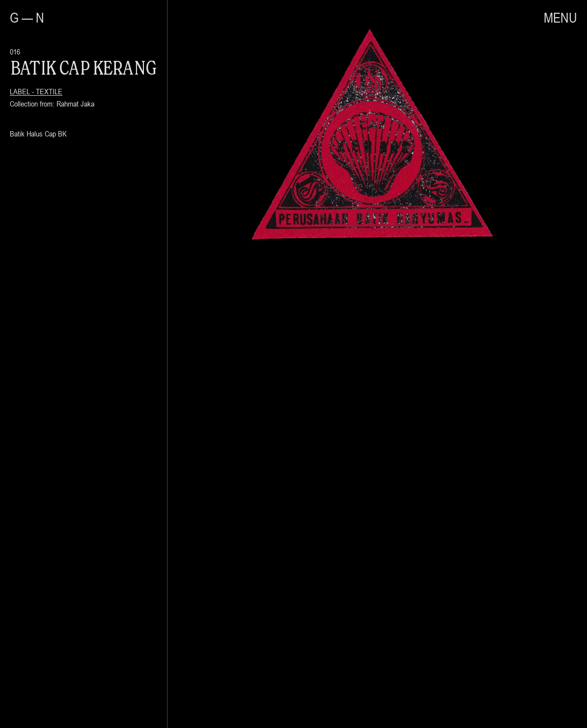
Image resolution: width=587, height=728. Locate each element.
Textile (49, 91)
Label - (23, 91)
